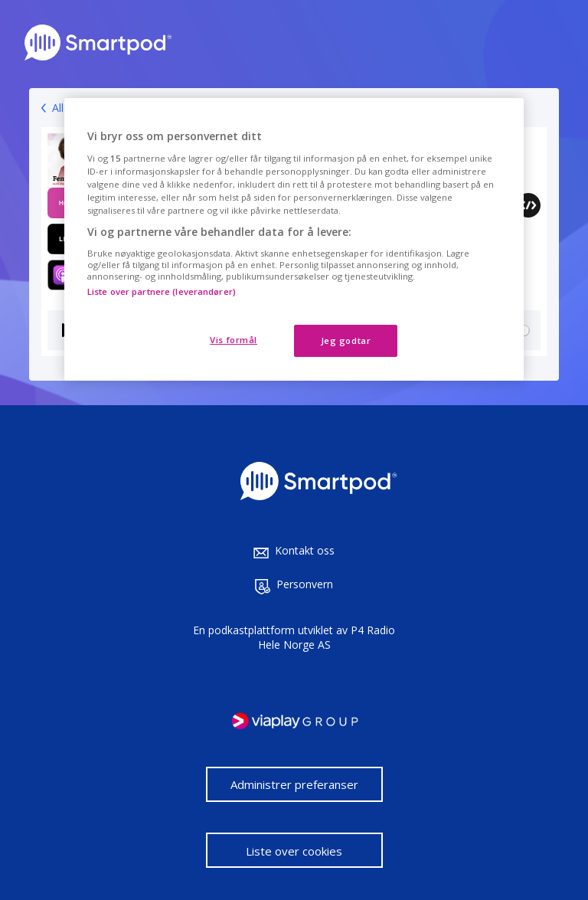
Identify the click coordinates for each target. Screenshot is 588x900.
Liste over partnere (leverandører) (162, 291)
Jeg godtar (346, 340)
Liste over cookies (294, 851)
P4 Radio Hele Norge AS (327, 637)
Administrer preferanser (294, 784)
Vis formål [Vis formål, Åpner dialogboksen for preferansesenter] (234, 340)
